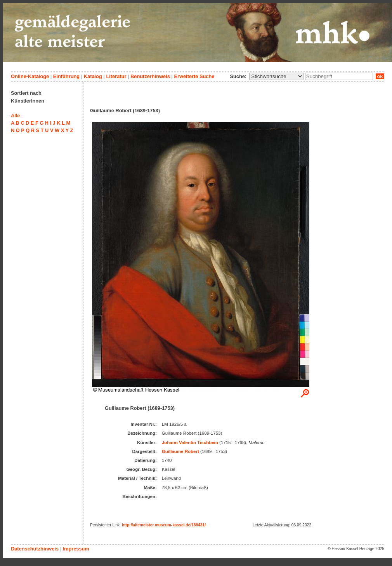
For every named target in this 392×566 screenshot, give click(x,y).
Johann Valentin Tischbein (190, 442)
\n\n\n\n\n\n (276, 76)
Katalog (93, 76)
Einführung (66, 76)
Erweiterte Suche (194, 76)
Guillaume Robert (180, 451)
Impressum (76, 549)
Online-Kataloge (30, 76)
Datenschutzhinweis (35, 549)
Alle (15, 116)
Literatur (116, 76)
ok (380, 76)
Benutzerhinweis (150, 76)
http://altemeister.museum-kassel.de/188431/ (164, 525)
